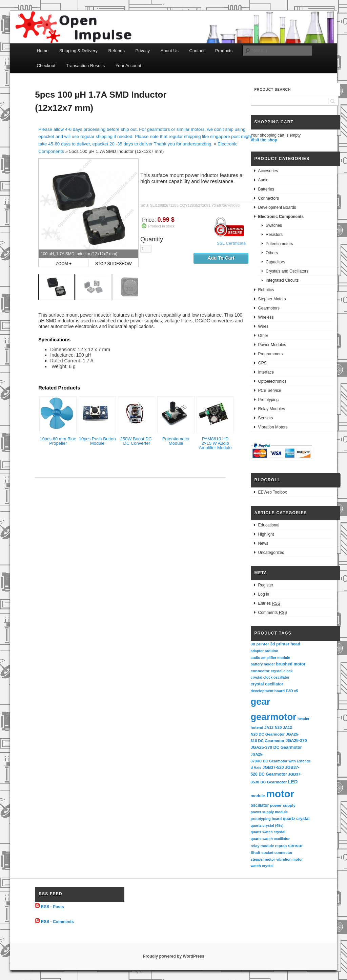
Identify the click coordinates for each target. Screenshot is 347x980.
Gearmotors (269, 308)
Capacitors (275, 262)
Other (263, 336)
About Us (170, 51)
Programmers (271, 354)
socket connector (277, 853)
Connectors (269, 198)
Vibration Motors (273, 427)
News (263, 543)
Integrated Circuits (282, 280)
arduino (271, 651)
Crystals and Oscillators (287, 271)
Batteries (266, 189)
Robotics (266, 290)
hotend (257, 727)
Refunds (117, 51)
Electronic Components (281, 217)
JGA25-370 (296, 741)
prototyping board (266, 819)
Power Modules (272, 345)
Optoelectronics (272, 381)
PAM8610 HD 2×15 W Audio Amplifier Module (215, 443)
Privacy (143, 51)
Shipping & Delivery (78, 51)
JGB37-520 (273, 767)
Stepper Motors (272, 299)
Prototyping (269, 400)
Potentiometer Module (176, 441)
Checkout (46, 66)
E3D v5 (292, 691)
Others (272, 253)
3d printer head (285, 644)
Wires (263, 326)
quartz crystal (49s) (267, 825)
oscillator (260, 805)
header (303, 719)
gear (261, 702)
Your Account (128, 66)
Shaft (256, 853)
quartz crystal (296, 819)
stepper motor (263, 859)
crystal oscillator (267, 684)
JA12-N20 (273, 727)
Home (43, 51)
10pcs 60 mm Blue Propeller (58, 441)
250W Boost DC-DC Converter (137, 441)
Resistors (274, 235)
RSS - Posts (53, 906)
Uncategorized (271, 553)
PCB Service (270, 391)
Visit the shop (264, 140)
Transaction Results (85, 66)
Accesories (268, 171)
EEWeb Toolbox (273, 492)
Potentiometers (279, 244)
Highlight (266, 534)
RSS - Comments (57, 922)
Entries (269, 604)
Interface (266, 372)
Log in (264, 594)
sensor (296, 846)
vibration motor (289, 859)
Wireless (266, 317)
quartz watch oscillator (270, 839)
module (258, 796)
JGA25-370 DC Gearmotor (276, 747)
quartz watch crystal (268, 832)
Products (224, 51)
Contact (197, 51)
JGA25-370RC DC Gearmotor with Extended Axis (281, 761)
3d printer (260, 644)
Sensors (266, 418)
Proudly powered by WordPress (173, 956)
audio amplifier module (271, 658)
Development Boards (277, 207)
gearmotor (274, 717)
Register (266, 585)
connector (260, 671)
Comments (273, 613)
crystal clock (282, 671)
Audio (263, 180)
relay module (262, 846)
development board (268, 691)
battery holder (263, 664)
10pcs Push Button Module (97, 441)
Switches (274, 225)
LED (293, 782)
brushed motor (291, 664)
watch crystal (262, 866)
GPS (262, 363)
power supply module (269, 812)
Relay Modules (272, 409)
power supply (283, 805)
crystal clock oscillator (270, 677)
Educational (269, 525)
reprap (281, 846)
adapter (257, 651)
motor (280, 794)
